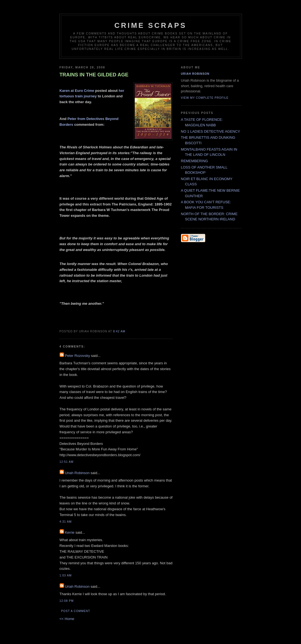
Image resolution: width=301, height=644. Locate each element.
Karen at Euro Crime (77, 91)
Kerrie (70, 532)
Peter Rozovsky (77, 356)
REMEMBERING (195, 161)
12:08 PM (67, 601)
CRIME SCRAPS (151, 25)
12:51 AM (67, 462)
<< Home (67, 619)
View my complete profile (205, 98)
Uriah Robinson (77, 473)
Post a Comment (76, 611)
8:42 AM (119, 331)
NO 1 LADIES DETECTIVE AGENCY (211, 131)
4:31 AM (66, 522)
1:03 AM (66, 575)
